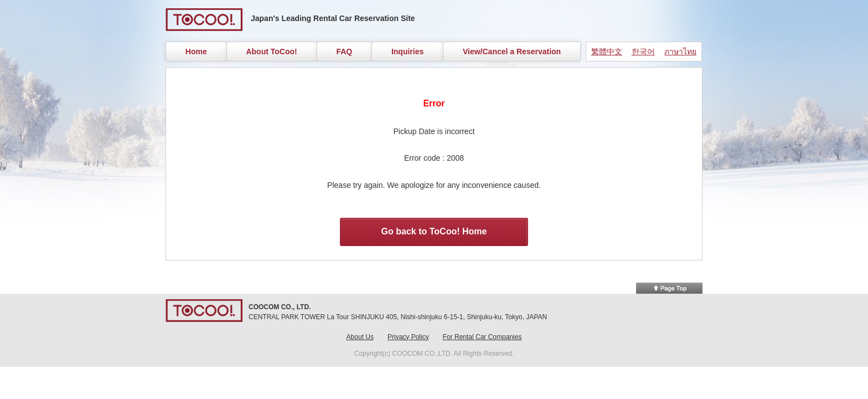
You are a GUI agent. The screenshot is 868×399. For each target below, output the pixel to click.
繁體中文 (607, 52)
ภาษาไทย (680, 52)
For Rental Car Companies (482, 337)
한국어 (643, 52)
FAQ (344, 52)
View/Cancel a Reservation (512, 52)
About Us (360, 337)
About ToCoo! (271, 52)
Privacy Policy (408, 337)
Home (196, 52)
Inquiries (407, 52)
